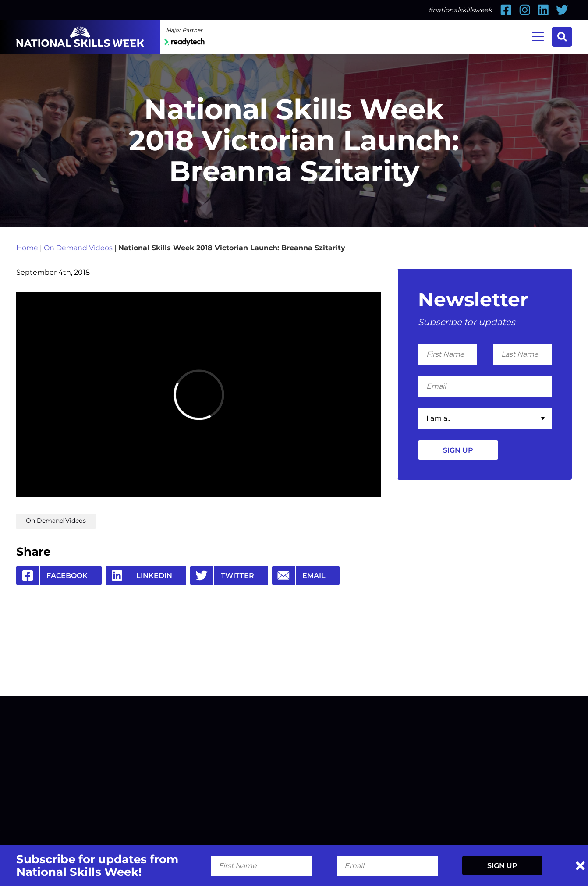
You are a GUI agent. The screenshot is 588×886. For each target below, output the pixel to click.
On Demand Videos (78, 248)
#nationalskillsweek (460, 10)
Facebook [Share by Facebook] (52, 575)
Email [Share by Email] (299, 575)
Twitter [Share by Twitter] (222, 575)
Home (27, 248)
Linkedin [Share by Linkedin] (139, 575)
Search (562, 37)
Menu (538, 36)
